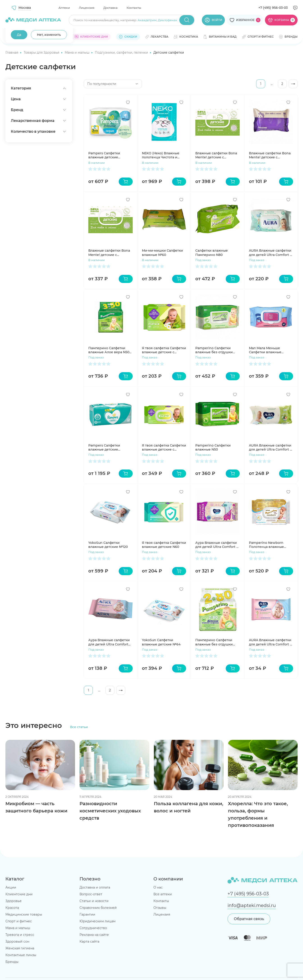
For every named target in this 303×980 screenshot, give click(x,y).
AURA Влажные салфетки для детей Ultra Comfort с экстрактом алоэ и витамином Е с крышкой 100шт (270, 253)
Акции (11, 887)
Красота (12, 908)
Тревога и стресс (20, 935)
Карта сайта (89, 941)
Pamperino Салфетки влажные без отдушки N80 (214, 350)
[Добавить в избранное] (128, 102)
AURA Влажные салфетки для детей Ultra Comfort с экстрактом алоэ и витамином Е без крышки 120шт (271, 447)
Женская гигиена (20, 948)
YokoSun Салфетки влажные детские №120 (108, 545)
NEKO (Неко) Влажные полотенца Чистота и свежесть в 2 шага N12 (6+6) (161, 155)
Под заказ (203, 260)
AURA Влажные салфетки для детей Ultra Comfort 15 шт (271, 642)
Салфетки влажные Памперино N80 (212, 253)
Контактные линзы (21, 955)
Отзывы (160, 908)
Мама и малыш (77, 52)
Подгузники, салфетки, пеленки (122, 52)
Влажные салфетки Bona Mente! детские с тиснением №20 (270, 155)
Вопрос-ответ (91, 894)
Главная (12, 52)
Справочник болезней (98, 908)
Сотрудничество (93, 928)
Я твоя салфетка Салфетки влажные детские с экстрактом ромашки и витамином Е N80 (164, 447)
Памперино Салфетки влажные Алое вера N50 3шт (109, 350)
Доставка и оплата (95, 887)
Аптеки (64, 8)
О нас (158, 887)
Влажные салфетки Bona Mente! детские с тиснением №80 (216, 155)
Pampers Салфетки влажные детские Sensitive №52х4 (104, 447)
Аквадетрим (147, 20)
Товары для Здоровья (42, 52)
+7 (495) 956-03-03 (273, 8)
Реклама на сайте (94, 935)
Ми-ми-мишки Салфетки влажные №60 (162, 253)
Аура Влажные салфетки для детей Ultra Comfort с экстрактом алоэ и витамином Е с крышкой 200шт (217, 545)
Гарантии (87, 914)
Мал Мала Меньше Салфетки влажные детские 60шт (265, 350)
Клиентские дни (19, 894)
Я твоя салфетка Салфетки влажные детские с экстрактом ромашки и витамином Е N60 (164, 350)
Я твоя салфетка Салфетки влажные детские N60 (164, 545)
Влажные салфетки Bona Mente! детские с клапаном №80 (109, 253)
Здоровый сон (17, 941)
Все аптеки (163, 894)
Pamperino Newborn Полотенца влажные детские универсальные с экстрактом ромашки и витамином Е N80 (271, 545)
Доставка (110, 8)
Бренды (12, 962)
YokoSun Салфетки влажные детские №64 (161, 642)
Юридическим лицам (98, 921)
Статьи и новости (94, 901)
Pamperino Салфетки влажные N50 (213, 447)
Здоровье (14, 901)
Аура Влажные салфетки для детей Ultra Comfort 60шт (109, 642)
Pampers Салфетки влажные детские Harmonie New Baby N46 (109, 155)
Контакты (134, 8)
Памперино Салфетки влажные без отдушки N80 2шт (214, 642)
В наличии (97, 163)
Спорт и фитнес (19, 921)
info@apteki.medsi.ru (252, 905)
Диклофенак (168, 20)
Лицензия (87, 8)
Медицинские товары (24, 914)
